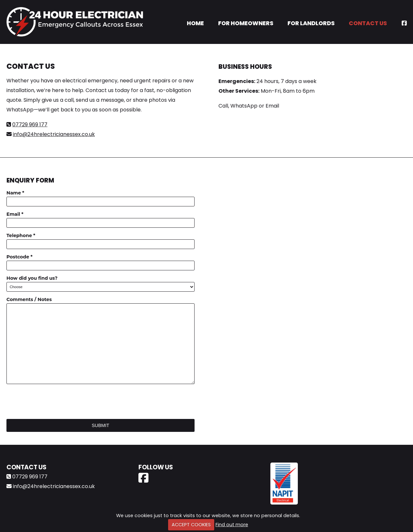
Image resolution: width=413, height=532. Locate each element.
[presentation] (55, 402)
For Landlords (311, 23)
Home (195, 23)
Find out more (232, 525)
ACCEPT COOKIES (191, 525)
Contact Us (368, 23)
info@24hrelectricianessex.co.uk (54, 134)
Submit (100, 425)
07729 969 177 (30, 125)
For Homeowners (246, 23)
